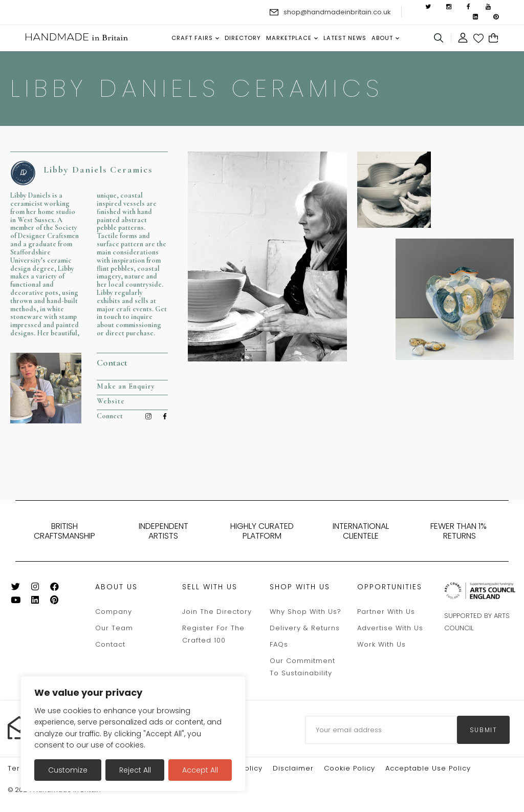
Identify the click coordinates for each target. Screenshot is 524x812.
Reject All (135, 770)
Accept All (200, 770)
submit (484, 730)
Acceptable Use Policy (428, 768)
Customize (68, 770)
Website (111, 401)
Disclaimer (293, 768)
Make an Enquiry (126, 386)
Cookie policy (350, 768)
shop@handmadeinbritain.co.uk (337, 12)
